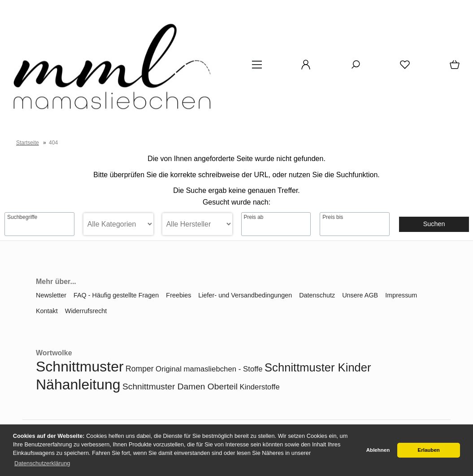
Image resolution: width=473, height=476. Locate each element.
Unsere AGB (360, 295)
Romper (140, 369)
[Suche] (356, 68)
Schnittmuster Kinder (318, 367)
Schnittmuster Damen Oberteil (180, 386)
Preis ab (254, 217)
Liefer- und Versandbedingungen (245, 295)
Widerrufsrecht (86, 311)
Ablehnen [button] (378, 450)
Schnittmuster (80, 367)
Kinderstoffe (260, 387)
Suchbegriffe (22, 217)
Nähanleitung (78, 384)
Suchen (434, 224)
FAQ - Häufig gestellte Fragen (116, 295)
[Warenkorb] (456, 68)
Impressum (401, 295)
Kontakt (47, 311)
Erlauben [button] (429, 450)
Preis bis (333, 217)
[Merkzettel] (405, 68)
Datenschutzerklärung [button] (42, 463)
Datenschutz (317, 295)
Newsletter (51, 295)
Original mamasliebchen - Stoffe (209, 369)
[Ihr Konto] (306, 68)
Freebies (178, 295)
